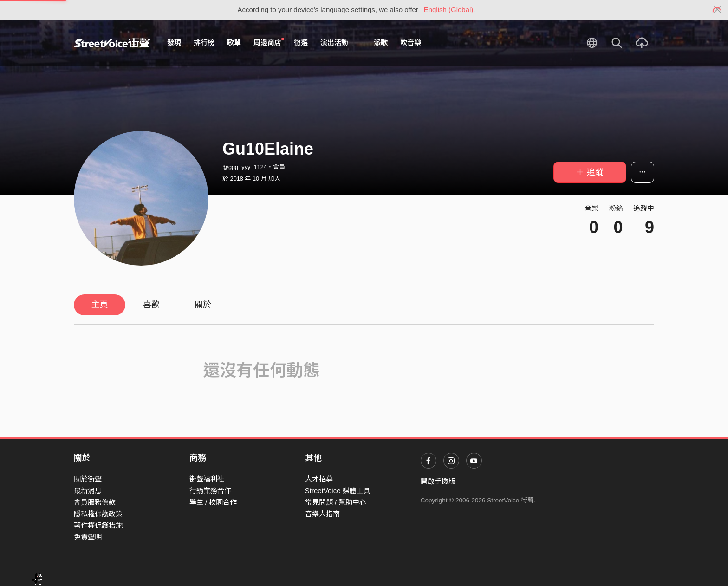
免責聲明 (88, 537)
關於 (203, 305)
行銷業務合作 (210, 491)
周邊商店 (269, 42)
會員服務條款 (95, 502)
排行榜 (204, 42)
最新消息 (88, 491)
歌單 (234, 42)
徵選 (301, 42)
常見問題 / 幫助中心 (336, 502)
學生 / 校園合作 (213, 502)
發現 (174, 42)
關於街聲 (88, 479)
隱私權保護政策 (98, 514)
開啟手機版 (438, 481)
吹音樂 (411, 42)
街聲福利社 (207, 479)
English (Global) (449, 10)
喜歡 (151, 305)
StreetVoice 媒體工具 (338, 491)
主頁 (100, 305)
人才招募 (319, 479)
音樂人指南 (322, 514)
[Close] (718, 10)
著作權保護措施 (98, 525)
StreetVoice (112, 43)
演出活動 (334, 42)
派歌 (381, 42)
